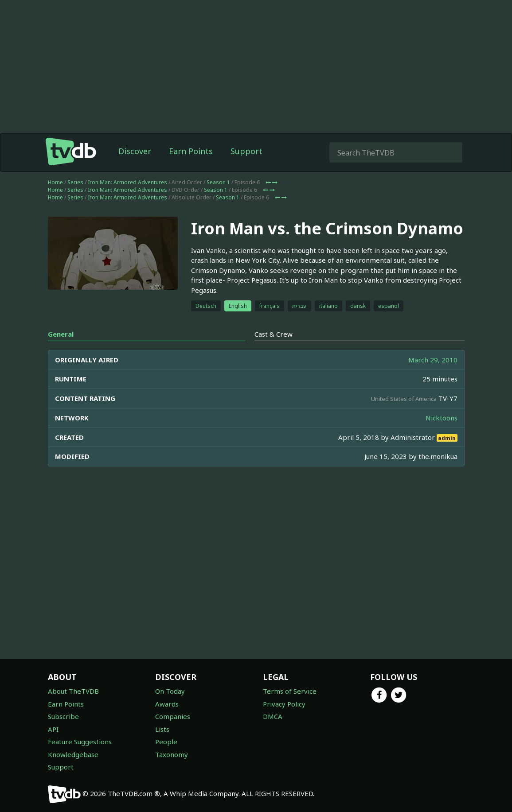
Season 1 (218, 200)
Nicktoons (442, 435)
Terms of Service (290, 691)
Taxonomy (172, 754)
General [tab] (61, 352)
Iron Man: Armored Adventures (127, 200)
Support (246, 169)
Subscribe (63, 716)
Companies (173, 716)
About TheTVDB (73, 691)
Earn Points (191, 169)
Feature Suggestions (80, 742)
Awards (167, 704)
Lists (162, 729)
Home (55, 200)
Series (75, 200)
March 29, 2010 (433, 377)
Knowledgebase (73, 754)
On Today (170, 691)
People (166, 742)
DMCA (273, 716)
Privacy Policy (284, 704)
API (53, 729)
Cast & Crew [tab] (274, 352)
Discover (135, 169)
